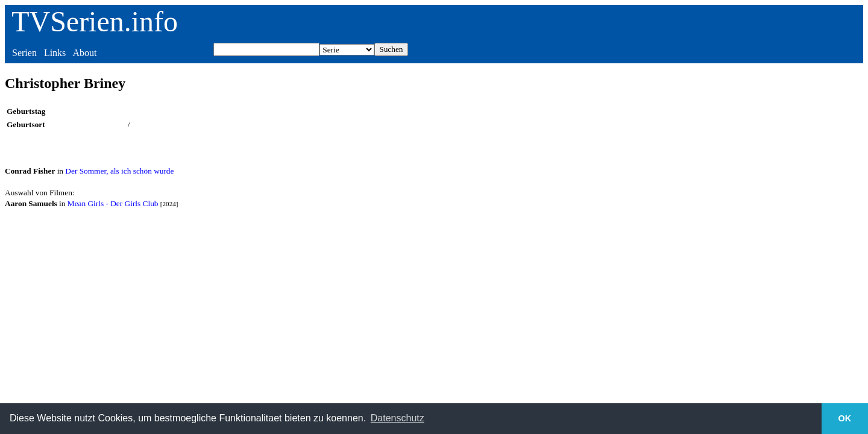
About (84, 53)
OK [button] (845, 418)
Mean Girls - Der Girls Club (113, 203)
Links (55, 53)
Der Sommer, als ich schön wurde (119, 171)
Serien (24, 53)
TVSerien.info (95, 21)
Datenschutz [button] (398, 418)
